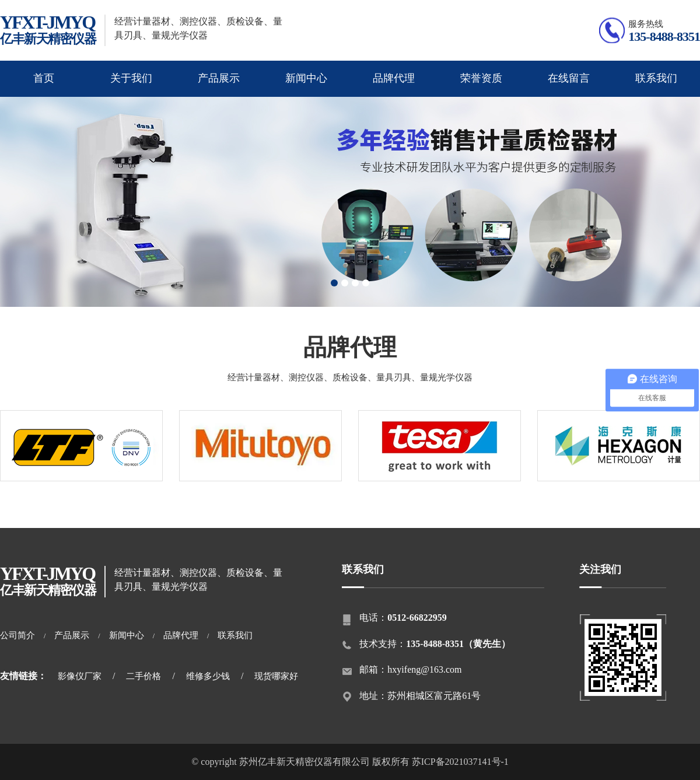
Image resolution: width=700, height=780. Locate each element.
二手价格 (143, 676)
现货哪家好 (276, 676)
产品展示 (219, 78)
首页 (44, 78)
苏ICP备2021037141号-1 (460, 762)
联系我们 (656, 78)
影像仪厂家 (80, 676)
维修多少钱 (208, 676)
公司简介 (17, 635)
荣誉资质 (481, 78)
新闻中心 (306, 78)
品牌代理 (394, 78)
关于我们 (131, 78)
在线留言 (569, 78)
